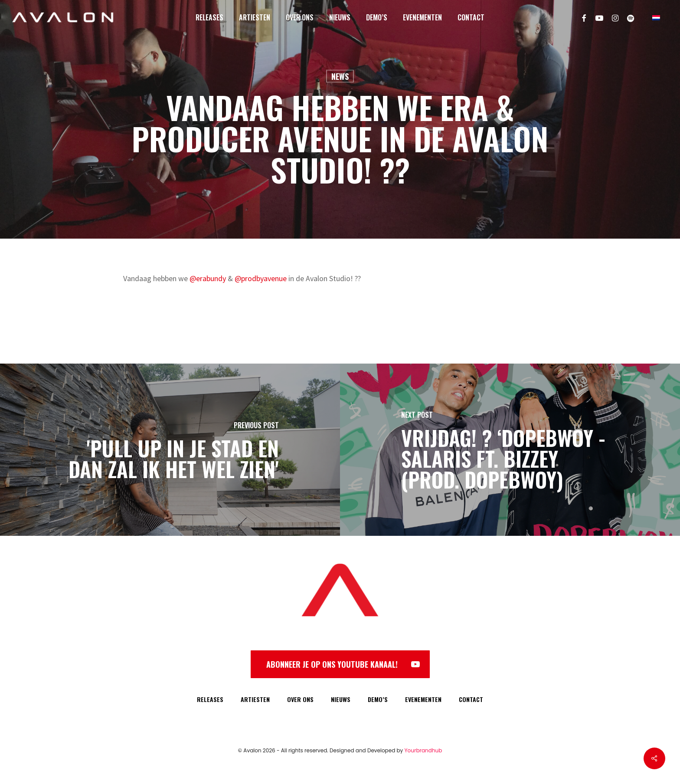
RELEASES (210, 699)
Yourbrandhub (423, 750)
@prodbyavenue (261, 278)
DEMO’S (378, 699)
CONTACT (471, 699)
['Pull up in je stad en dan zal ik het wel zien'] (170, 450)
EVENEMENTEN (423, 699)
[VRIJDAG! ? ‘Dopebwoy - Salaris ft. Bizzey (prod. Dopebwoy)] (510, 450)
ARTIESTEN (255, 699)
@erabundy (208, 278)
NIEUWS (341, 699)
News (340, 76)
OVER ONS (300, 699)
